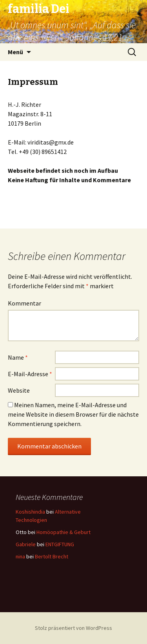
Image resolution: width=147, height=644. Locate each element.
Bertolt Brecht (52, 556)
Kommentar (24, 303)
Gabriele (26, 544)
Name (18, 357)
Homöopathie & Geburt (64, 532)
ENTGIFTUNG (60, 544)
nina (20, 556)
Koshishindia (30, 512)
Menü (15, 52)
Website (19, 390)
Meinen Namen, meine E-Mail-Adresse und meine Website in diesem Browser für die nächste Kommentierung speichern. (73, 414)
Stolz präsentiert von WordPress (73, 628)
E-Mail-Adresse (30, 374)
